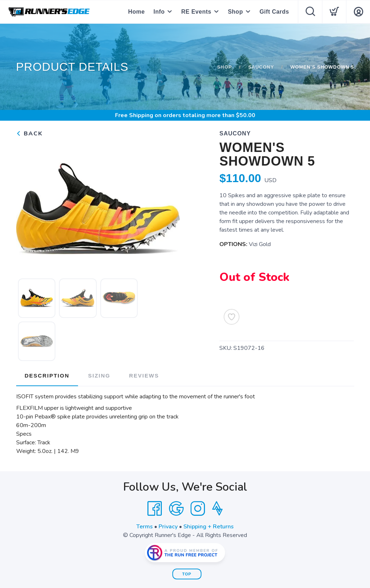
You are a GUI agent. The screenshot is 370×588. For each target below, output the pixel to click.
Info (159, 12)
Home (136, 12)
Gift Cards (274, 12)
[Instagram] (198, 509)
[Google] (176, 509)
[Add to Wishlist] (232, 317)
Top (187, 574)
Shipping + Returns (209, 527)
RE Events (196, 12)
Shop (236, 12)
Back (29, 134)
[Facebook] (155, 509)
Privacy (168, 527)
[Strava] (217, 509)
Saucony (261, 67)
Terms (145, 527)
